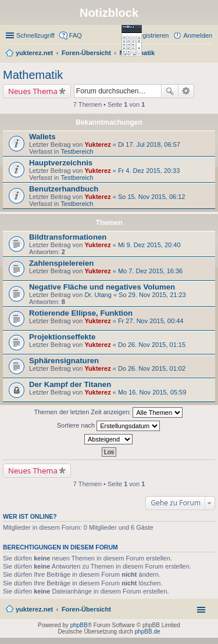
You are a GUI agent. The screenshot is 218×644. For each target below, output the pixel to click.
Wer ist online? (30, 516)
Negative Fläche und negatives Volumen (102, 287)
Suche (170, 91)
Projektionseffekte (62, 337)
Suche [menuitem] (209, 54)
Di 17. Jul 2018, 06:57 (149, 144)
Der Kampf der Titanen (70, 384)
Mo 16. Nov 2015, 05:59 (152, 392)
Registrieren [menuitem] (151, 35)
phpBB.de (148, 632)
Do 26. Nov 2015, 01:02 (152, 368)
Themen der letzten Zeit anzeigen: (109, 413)
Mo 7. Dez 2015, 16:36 (150, 271)
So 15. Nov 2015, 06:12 (152, 197)
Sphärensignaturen (64, 361)
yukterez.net (34, 609)
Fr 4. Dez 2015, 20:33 (149, 171)
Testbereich (77, 151)
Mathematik (33, 75)
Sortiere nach (108, 426)
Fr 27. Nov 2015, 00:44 (151, 321)
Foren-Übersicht (86, 609)
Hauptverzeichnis (61, 163)
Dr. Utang (98, 295)
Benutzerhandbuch (64, 189)
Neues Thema (33, 91)
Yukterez (97, 144)
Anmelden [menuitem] (198, 35)
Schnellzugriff (35, 35)
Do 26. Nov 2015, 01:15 (152, 345)
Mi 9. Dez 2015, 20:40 (149, 245)
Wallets (42, 137)
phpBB (79, 625)
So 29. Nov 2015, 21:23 (152, 295)
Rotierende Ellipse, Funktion (81, 313)
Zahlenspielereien (61, 263)
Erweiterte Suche (186, 91)
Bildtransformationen (68, 237)
